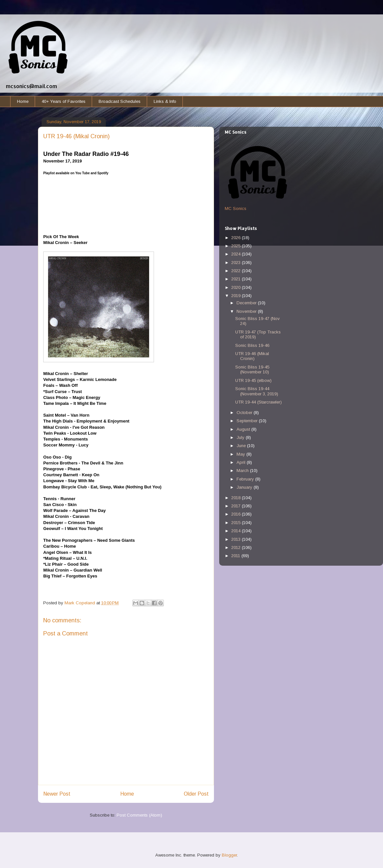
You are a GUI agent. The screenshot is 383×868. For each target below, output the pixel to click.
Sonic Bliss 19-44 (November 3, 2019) (257, 391)
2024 (237, 254)
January (245, 487)
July (241, 437)
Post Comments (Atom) (139, 815)
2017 (237, 506)
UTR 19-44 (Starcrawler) (259, 402)
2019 (237, 296)
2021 (237, 279)
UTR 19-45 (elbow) (253, 380)
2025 (237, 246)
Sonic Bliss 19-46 (252, 345)
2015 (237, 523)
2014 (237, 531)
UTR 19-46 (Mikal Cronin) (252, 356)
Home (23, 101)
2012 (237, 547)
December (247, 303)
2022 (237, 271)
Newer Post (57, 794)
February (246, 479)
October (245, 413)
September (248, 421)
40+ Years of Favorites (64, 101)
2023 (237, 263)
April (242, 462)
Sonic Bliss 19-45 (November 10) (252, 370)
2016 (237, 514)
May (241, 454)
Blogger (229, 855)
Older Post (196, 794)
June (242, 446)
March (243, 471)
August (244, 429)
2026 (237, 238)
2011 (236, 556)
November (247, 311)
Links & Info (165, 101)
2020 (237, 287)
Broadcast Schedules (120, 101)
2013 (237, 539)
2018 (237, 498)
